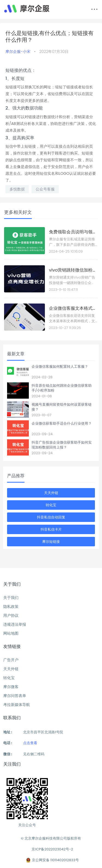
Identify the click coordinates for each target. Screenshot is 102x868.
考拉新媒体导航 (17, 705)
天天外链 (51, 493)
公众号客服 (45, 189)
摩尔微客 (11, 687)
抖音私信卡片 (51, 529)
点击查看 (30, 743)
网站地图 (11, 633)
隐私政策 (11, 606)
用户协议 (11, 615)
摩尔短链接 (51, 542)
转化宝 (51, 505)
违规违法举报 (15, 624)
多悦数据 (17, 189)
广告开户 (11, 660)
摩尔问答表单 (15, 696)
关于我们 (11, 598)
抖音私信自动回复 (51, 517)
